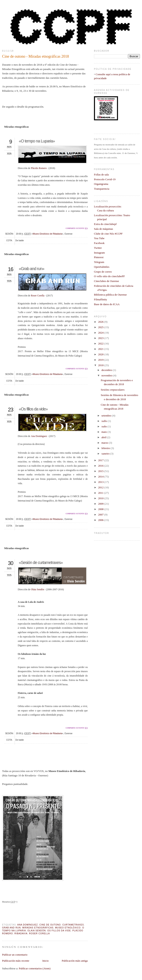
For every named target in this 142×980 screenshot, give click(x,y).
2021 (101, 349)
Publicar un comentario (15, 955)
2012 (101, 487)
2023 (101, 338)
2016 (101, 466)
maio (105, 432)
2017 (101, 460)
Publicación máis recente (16, 961)
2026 (101, 322)
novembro (107, 375)
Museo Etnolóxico (68, 928)
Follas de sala (101, 175)
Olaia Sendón (37, 590)
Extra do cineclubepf (105, 224)
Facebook (99, 243)
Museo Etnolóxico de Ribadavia (47, 234)
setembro (107, 416)
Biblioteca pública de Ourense (110, 295)
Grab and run (11, 928)
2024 (101, 333)
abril (104, 437)
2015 (101, 471)
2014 (101, 477)
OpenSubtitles (102, 267)
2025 (101, 327)
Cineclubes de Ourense (106, 281)
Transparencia (102, 189)
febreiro (106, 448)
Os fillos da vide (59, 931)
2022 (101, 343)
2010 (101, 498)
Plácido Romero (39, 168)
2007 (101, 515)
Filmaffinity (101, 299)
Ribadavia (21, 934)
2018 (101, 365)
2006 (101, 520)
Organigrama (101, 184)
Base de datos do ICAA (107, 304)
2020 (101, 354)
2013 (101, 482)
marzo (105, 443)
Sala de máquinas (103, 229)
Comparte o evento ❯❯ (77, 228)
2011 (101, 493)
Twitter (98, 248)
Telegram (99, 262)
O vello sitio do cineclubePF (109, 276)
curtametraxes (73, 925)
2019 (101, 360)
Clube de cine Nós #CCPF (108, 234)
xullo (105, 421)
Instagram (99, 253)
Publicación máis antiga (75, 961)
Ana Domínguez (39, 436)
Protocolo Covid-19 (105, 179)
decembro (107, 370)
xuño (105, 426)
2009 (101, 504)
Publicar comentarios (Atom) (35, 968)
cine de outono (50, 925)
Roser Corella (38, 296)
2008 (101, 509)
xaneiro (106, 454)
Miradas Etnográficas (38, 928)
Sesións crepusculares (113, 390)
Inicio (46, 961)
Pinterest (99, 257)
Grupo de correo (103, 272)
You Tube (99, 238)
